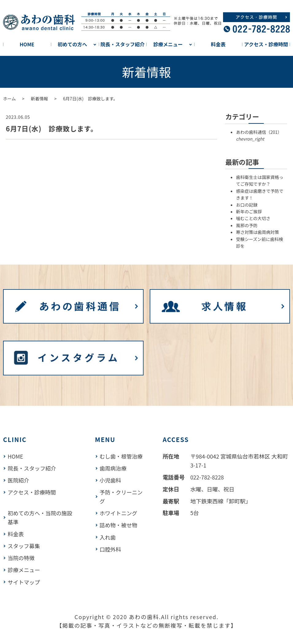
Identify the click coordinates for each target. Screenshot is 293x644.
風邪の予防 (247, 225)
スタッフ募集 (24, 545)
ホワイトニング (120, 522)
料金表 (218, 44)
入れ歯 (109, 545)
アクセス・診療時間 (266, 44)
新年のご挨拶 (249, 211)
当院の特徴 (21, 557)
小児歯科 (112, 489)
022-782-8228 (209, 477)
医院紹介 (19, 480)
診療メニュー (168, 44)
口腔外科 (112, 557)
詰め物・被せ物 (120, 533)
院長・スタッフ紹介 (123, 44)
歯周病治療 (114, 477)
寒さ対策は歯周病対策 (257, 232)
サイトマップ (24, 581)
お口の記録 (247, 205)
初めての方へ (72, 44)
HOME (27, 44)
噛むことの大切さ (253, 218)
